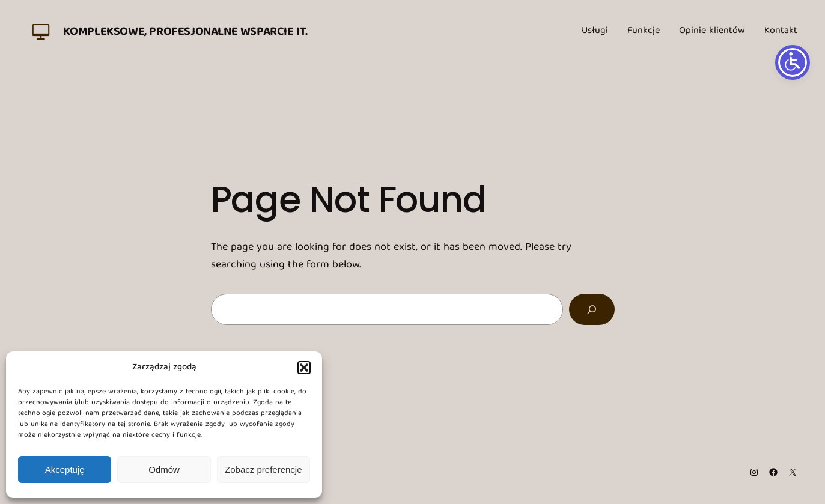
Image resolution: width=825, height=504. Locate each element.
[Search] (592, 309)
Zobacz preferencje (263, 469)
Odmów (164, 469)
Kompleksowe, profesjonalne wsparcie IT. (185, 32)
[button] (304, 368)
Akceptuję (65, 469)
